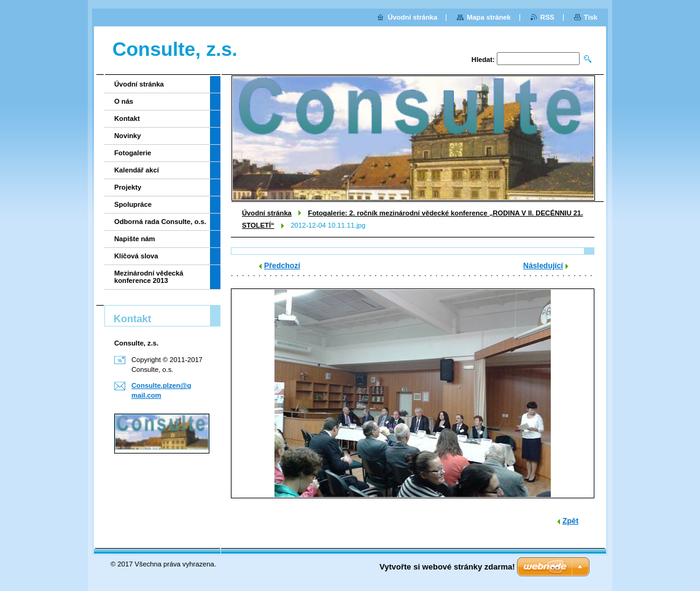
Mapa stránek (489, 17)
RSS (547, 17)
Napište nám (135, 239)
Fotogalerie (133, 153)
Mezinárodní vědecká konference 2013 (149, 277)
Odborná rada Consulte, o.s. (160, 222)
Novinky (128, 136)
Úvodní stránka (267, 213)
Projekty (128, 187)
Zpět (570, 521)
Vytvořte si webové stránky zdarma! (447, 567)
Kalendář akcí (137, 170)
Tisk (591, 17)
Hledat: (483, 60)
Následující (543, 266)
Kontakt (127, 118)
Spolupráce (133, 204)
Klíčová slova (136, 256)
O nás (124, 101)
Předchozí (282, 266)
